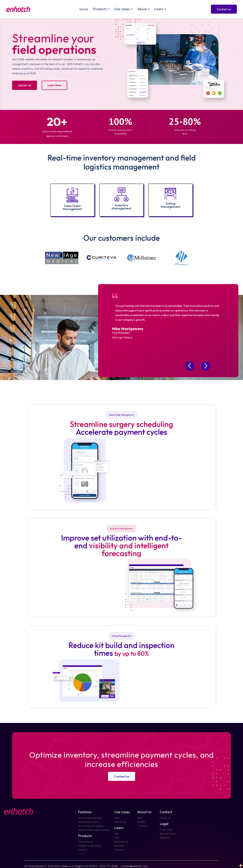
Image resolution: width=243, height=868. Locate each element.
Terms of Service (168, 834)
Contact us (25, 85)
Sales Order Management (72, 207)
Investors (141, 822)
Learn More (54, 85)
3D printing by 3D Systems (91, 826)
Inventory (83, 850)
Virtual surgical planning (90, 818)
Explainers (119, 850)
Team (140, 818)
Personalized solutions (88, 822)
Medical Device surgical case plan (94, 830)
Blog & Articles (121, 842)
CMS (83, 854)
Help (116, 834)
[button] (101, 9)
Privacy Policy (166, 830)
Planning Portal (85, 842)
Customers (142, 826)
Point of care (120, 822)
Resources (119, 846)
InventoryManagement (121, 207)
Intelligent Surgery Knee (89, 846)
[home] (18, 9)
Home (84, 9)
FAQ (116, 838)
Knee (117, 818)
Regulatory (165, 838)
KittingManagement (171, 205)
